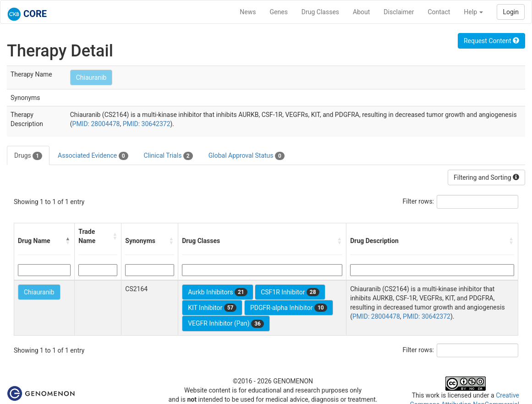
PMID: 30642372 (147, 124)
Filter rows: (419, 201)
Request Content (491, 41)
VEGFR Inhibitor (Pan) (226, 324)
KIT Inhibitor (212, 308)
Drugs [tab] (28, 156)
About (361, 12)
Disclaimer (399, 12)
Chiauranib (91, 77)
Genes (279, 12)
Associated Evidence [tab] (93, 156)
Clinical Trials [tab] (168, 156)
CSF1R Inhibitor (290, 292)
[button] (68, 241)
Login (511, 12)
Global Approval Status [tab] (247, 156)
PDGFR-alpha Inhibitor (289, 308)
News (248, 12)
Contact (439, 12)
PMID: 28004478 (96, 124)
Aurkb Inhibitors (218, 292)
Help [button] (473, 12)
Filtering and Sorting (486, 177)
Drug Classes (320, 12)
